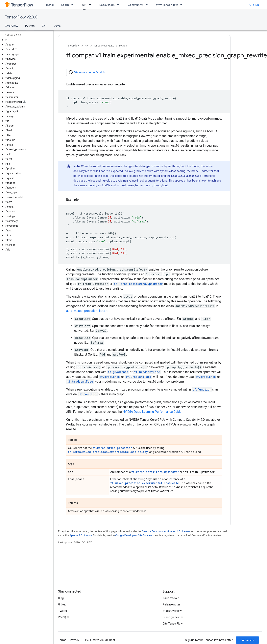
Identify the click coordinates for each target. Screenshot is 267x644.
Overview (11, 26)
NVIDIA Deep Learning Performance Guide (152, 412)
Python (123, 46)
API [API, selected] (84, 5)
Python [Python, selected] (30, 26)
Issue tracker (171, 598)
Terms (62, 640)
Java (57, 26)
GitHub (254, 5)
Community (135, 5)
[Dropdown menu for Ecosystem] (119, 5)
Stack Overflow (172, 611)
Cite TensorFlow (173, 624)
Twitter (63, 611)
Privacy (75, 640)
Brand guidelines (173, 617)
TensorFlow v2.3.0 (21, 17)
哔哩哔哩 (64, 617)
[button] (26, 40)
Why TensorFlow (167, 5)
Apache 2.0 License (81, 535)
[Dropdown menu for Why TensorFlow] (182, 5)
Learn (65, 5)
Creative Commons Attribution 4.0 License (166, 531)
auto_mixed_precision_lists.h (87, 311)
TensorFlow (73, 46)
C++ (44, 26)
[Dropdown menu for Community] (148, 5)
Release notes (172, 604)
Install (50, 5)
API (87, 46)
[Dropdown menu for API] (91, 5)
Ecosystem (107, 5)
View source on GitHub (87, 72)
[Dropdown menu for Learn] (74, 5)
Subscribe (247, 640)
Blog (61, 598)
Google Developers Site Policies (134, 535)
